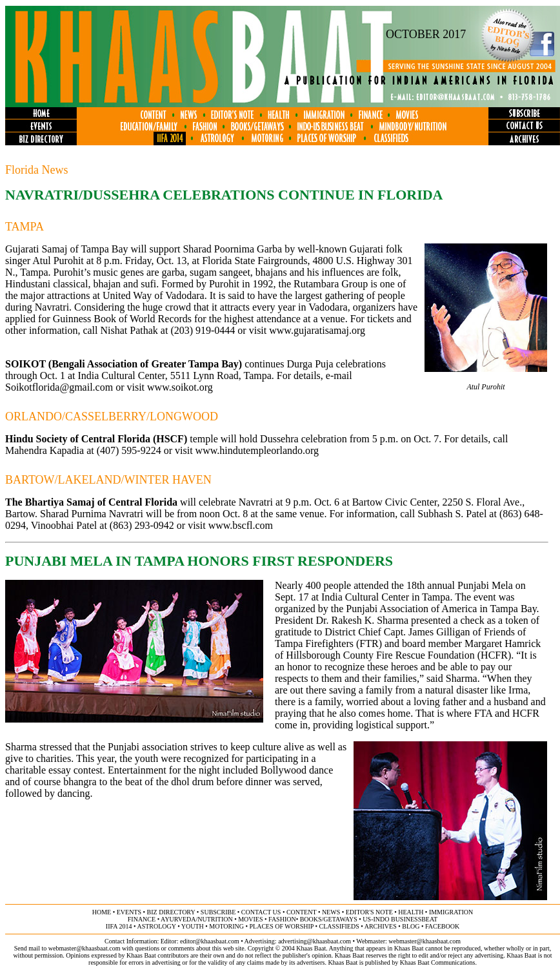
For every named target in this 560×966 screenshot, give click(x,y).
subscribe (218, 912)
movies (250, 919)
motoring (226, 926)
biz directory (171, 912)
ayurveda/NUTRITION (197, 919)
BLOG (411, 926)
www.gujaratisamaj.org (317, 330)
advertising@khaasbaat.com (315, 941)
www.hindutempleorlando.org (257, 450)
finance (142, 919)
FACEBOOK (442, 926)
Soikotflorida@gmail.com (59, 387)
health (411, 912)
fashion (282, 919)
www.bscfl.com (241, 525)
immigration (451, 912)
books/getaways (329, 919)
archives (381, 926)
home (102, 912)
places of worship (282, 926)
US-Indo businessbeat (400, 919)
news (331, 912)
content (301, 912)
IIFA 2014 (119, 926)
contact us (261, 912)
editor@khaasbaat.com (210, 941)
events (129, 912)
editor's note (369, 912)
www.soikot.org (180, 387)
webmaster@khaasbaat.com (425, 941)
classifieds (339, 926)
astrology (156, 926)
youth (193, 926)
